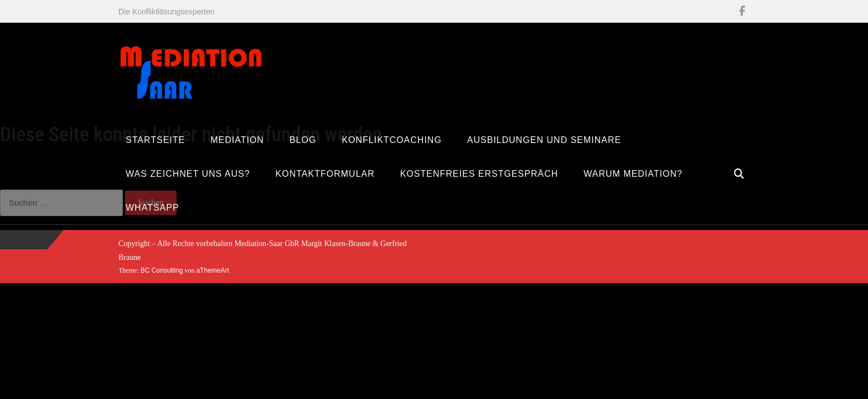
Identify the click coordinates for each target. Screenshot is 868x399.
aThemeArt (212, 270)
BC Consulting (162, 270)
